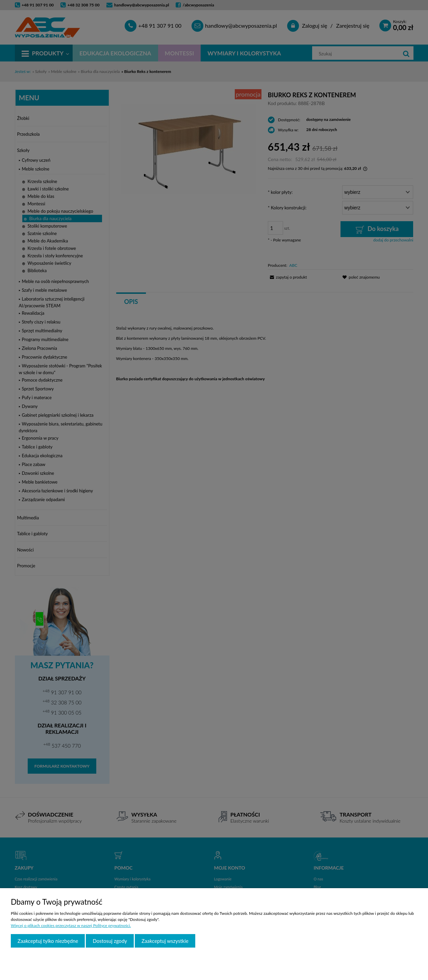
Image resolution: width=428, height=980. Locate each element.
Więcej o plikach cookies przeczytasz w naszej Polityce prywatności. (71, 925)
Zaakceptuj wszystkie (165, 941)
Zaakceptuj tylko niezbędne (48, 941)
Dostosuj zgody (110, 941)
